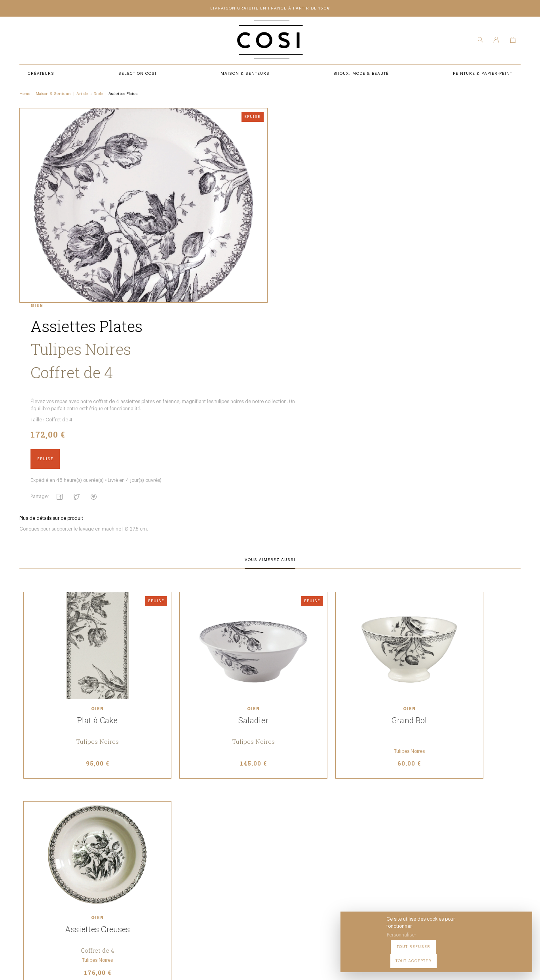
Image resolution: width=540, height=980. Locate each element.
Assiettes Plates (124, 95)
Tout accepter (505, 956)
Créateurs (163, 849)
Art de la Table (91, 95)
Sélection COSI (168, 838)
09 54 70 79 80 (83, 902)
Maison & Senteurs (55, 95)
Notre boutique (278, 849)
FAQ (262, 870)
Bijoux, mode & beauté (177, 870)
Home (26, 95)
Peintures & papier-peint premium (301, 838)
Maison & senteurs (174, 860)
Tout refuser (457, 956)
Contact (268, 860)
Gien (263, 112)
